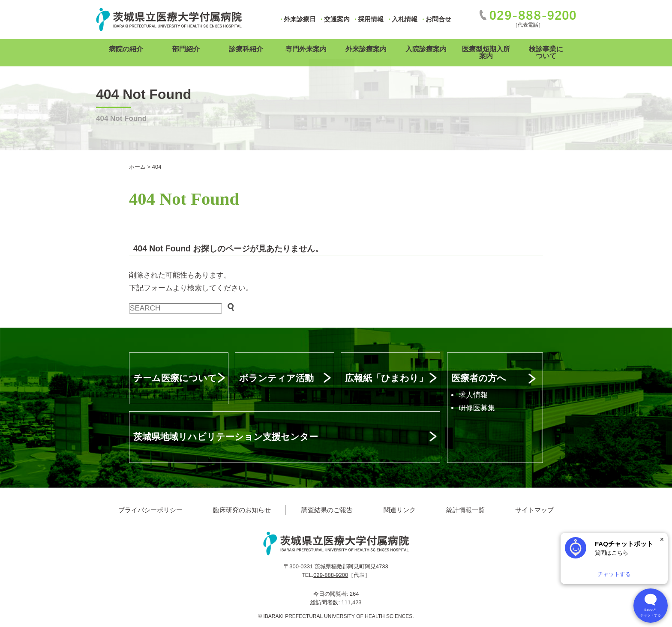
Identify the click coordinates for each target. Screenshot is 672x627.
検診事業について (546, 52)
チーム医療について (175, 378)
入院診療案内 (426, 49)
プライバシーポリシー (150, 510)
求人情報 (473, 395)
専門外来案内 (306, 49)
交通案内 (337, 19)
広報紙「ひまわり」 (386, 378)
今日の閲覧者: (331, 594)
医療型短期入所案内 (486, 52)
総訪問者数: (326, 602)
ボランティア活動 (276, 378)
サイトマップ (534, 510)
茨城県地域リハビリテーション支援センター (226, 437)
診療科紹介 (246, 49)
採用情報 (371, 19)
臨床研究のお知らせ (242, 510)
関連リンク (400, 510)
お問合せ (438, 19)
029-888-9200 (331, 575)
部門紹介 (186, 49)
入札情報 (405, 19)
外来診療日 (300, 19)
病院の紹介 (126, 49)
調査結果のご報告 (327, 510)
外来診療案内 (366, 49)
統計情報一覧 (465, 510)
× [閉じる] (662, 539)
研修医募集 (477, 408)
